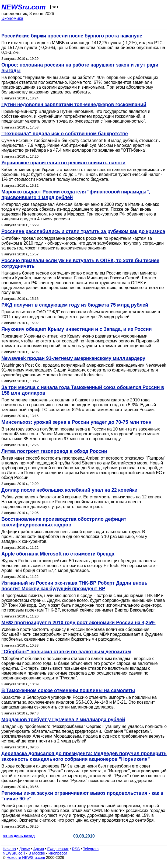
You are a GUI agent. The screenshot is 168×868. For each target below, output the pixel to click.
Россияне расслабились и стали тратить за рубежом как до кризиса (83, 231)
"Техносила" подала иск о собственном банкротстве (65, 134)
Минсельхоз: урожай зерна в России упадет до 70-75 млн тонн (76, 422)
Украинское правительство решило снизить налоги (63, 163)
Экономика (12, 18)
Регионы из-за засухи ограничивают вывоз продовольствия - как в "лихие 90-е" (82, 796)
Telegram (91, 849)
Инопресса (58, 853)
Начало (9, 849)
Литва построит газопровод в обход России (54, 451)
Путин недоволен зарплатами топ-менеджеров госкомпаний (74, 105)
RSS (76, 849)
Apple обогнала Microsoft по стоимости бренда (58, 554)
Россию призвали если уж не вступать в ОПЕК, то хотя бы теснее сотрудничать (80, 263)
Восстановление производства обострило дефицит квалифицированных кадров (64, 522)
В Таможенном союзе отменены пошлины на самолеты (68, 690)
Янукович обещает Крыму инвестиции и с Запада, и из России (77, 329)
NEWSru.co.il (14, 853)
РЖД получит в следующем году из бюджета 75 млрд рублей (75, 305)
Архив (39, 849)
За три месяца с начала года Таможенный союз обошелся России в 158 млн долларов (83, 390)
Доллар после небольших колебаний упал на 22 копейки (69, 490)
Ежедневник (58, 849)
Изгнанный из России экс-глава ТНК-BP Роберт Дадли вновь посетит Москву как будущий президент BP (74, 586)
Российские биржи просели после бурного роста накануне (72, 36)
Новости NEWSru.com (26, 857)
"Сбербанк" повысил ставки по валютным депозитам (66, 652)
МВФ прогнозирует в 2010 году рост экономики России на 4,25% (78, 623)
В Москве (37, 853)
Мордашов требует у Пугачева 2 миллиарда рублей (63, 720)
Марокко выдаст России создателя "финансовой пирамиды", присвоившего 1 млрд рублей (76, 195)
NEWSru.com (24, 7)
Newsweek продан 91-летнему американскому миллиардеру (73, 358)
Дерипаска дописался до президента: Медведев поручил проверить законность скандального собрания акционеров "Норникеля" (84, 756)
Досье (24, 849)
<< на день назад (19, 836)
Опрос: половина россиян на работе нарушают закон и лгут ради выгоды (80, 68)
